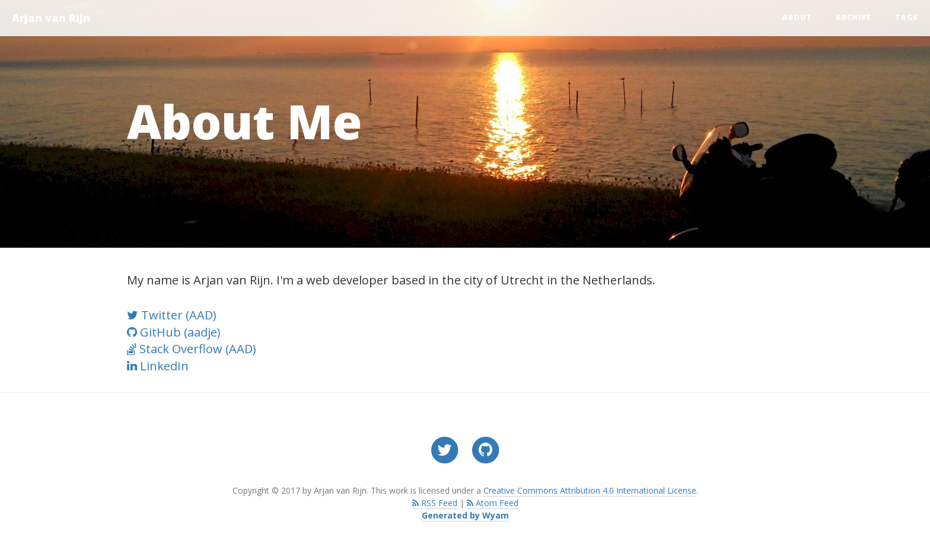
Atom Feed (493, 503)
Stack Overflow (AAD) (192, 349)
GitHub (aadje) (174, 332)
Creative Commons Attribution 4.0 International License (590, 490)
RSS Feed (435, 503)
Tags (907, 17)
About (797, 17)
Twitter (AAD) (172, 315)
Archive (853, 17)
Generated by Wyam (465, 515)
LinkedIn (158, 366)
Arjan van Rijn (51, 18)
